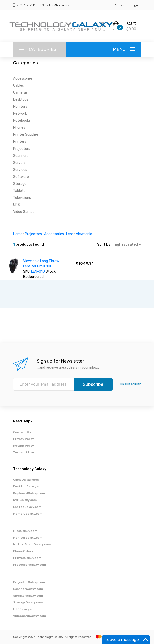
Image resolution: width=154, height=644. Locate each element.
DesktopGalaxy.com (28, 486)
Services (20, 170)
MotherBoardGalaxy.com (32, 544)
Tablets (19, 191)
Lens (70, 234)
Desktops (21, 99)
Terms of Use (24, 452)
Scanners (21, 156)
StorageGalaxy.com (28, 602)
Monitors (20, 106)
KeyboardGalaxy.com (29, 493)
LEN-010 (38, 272)
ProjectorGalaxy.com (29, 582)
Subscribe (93, 384)
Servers (19, 163)
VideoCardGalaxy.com (30, 616)
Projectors (22, 149)
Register (120, 5)
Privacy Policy (23, 439)
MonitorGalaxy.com (28, 538)
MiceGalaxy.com (25, 531)
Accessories (23, 78)
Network (20, 114)
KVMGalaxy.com (25, 500)
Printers (20, 142)
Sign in (136, 5)
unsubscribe (131, 384)
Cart (132, 23)
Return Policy (23, 446)
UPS (16, 205)
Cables (18, 85)
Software (21, 177)
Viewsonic (84, 234)
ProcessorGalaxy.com (30, 565)
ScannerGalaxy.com (28, 589)
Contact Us (22, 432)
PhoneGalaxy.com (27, 551)
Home (18, 234)
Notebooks (22, 121)
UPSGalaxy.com (25, 609)
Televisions (22, 198)
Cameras (20, 92)
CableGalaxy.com (26, 480)
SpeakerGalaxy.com (28, 596)
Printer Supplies (26, 135)
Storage (20, 184)
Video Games (24, 212)
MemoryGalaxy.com (28, 514)
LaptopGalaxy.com (27, 507)
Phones (19, 128)
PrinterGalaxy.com (27, 558)
